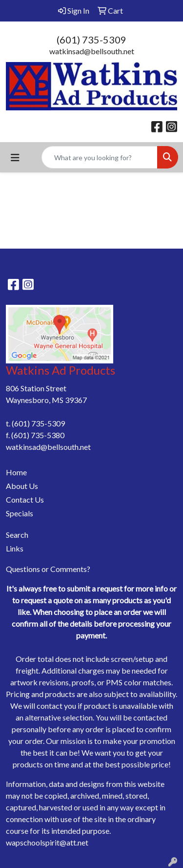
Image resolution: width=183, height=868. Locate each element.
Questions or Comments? (48, 569)
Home (16, 472)
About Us (22, 486)
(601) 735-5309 (91, 40)
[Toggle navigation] (15, 158)
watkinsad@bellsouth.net (92, 51)
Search (17, 535)
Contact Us (25, 499)
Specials (20, 513)
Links (15, 548)
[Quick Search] (100, 157)
